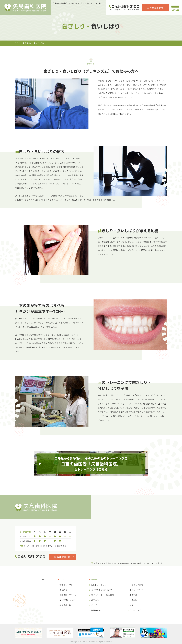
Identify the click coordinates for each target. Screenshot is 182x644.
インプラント (97, 605)
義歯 (131, 605)
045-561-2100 (126, 6)
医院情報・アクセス (68, 595)
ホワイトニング (136, 590)
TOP (18, 43)
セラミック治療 (136, 585)
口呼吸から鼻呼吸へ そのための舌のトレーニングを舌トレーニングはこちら (91, 464)
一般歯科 (133, 600)
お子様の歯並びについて (101, 590)
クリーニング (135, 610)
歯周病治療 (96, 610)
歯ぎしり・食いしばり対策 (102, 595)
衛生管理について (67, 600)
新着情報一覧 (65, 605)
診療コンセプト (66, 585)
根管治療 (133, 595)
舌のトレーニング (99, 585)
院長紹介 (63, 590)
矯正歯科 (95, 600)
